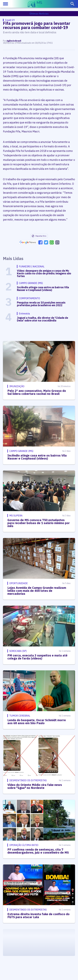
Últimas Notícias (39, 14)
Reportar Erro (39, 236)
